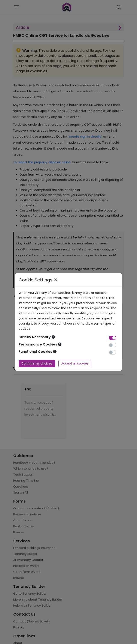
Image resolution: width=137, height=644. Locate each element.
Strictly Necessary (37, 337)
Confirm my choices (37, 363)
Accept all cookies (75, 363)
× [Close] (56, 280)
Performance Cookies (40, 344)
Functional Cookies (38, 352)
